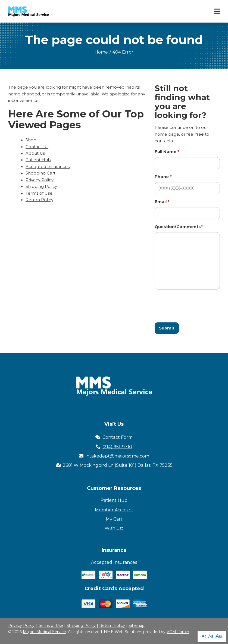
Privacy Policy (40, 180)
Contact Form (114, 437)
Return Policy (39, 200)
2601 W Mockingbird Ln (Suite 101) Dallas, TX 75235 (114, 465)
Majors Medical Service (44, 632)
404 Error (123, 52)
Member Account (114, 510)
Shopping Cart (40, 173)
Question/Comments (179, 227)
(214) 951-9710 (114, 447)
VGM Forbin (178, 632)
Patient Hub (38, 160)
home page (167, 134)
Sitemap (137, 626)
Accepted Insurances (48, 167)
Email (162, 202)
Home (101, 52)
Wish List (114, 528)
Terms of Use (39, 193)
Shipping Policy (41, 186)
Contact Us (37, 147)
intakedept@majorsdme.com (114, 456)
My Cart (114, 519)
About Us (35, 153)
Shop (31, 140)
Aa (204, 636)
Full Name (167, 152)
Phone (163, 177)
